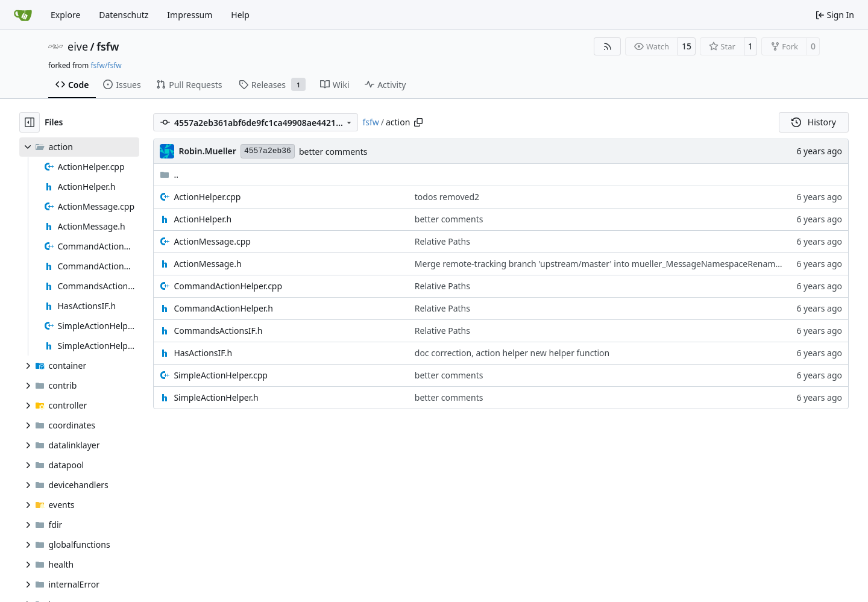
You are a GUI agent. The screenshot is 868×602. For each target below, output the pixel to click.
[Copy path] (418, 122)
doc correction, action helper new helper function (512, 353)
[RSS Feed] (608, 46)
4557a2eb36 (268, 151)
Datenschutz (124, 15)
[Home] (23, 15)
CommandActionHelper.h (223, 308)
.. (169, 174)
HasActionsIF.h (203, 353)
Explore (65, 15)
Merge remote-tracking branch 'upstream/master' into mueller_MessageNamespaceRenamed (600, 264)
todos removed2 (447, 197)
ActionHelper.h (203, 219)
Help (240, 15)
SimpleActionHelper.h (216, 397)
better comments (333, 152)
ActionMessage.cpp (212, 241)
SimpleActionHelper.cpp (221, 375)
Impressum (190, 15)
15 (687, 46)
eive (78, 46)
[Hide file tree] (30, 122)
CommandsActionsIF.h (218, 331)
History (814, 122)
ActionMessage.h (207, 264)
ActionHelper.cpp (207, 197)
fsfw (108, 46)
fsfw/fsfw (106, 65)
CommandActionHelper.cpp (228, 286)
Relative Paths (442, 241)
